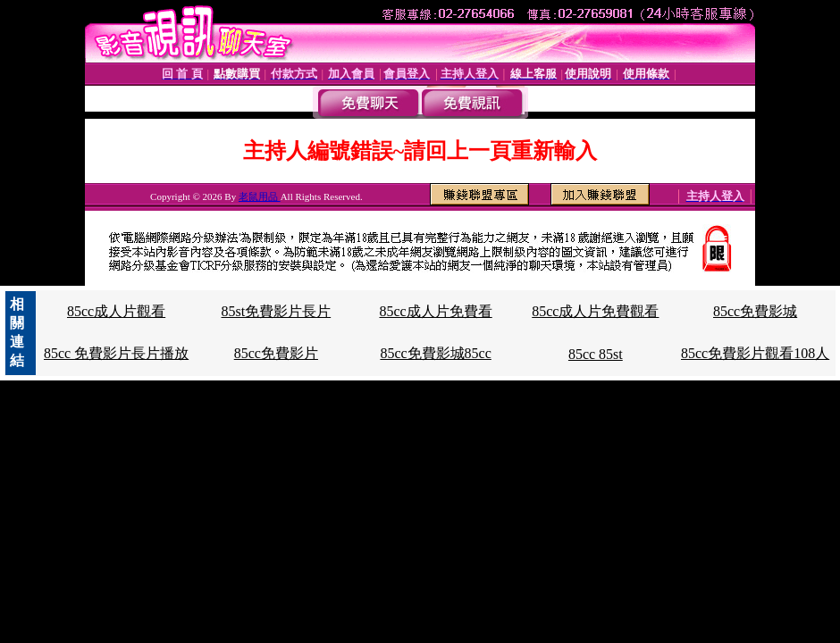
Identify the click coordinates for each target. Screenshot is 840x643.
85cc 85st (596, 354)
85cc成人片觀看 (116, 311)
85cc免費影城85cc (435, 353)
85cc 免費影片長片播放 (116, 353)
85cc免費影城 (755, 311)
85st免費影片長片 (277, 311)
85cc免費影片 (276, 353)
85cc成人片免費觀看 (595, 311)
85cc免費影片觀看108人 (755, 353)
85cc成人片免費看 (435, 311)
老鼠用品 (260, 196)
